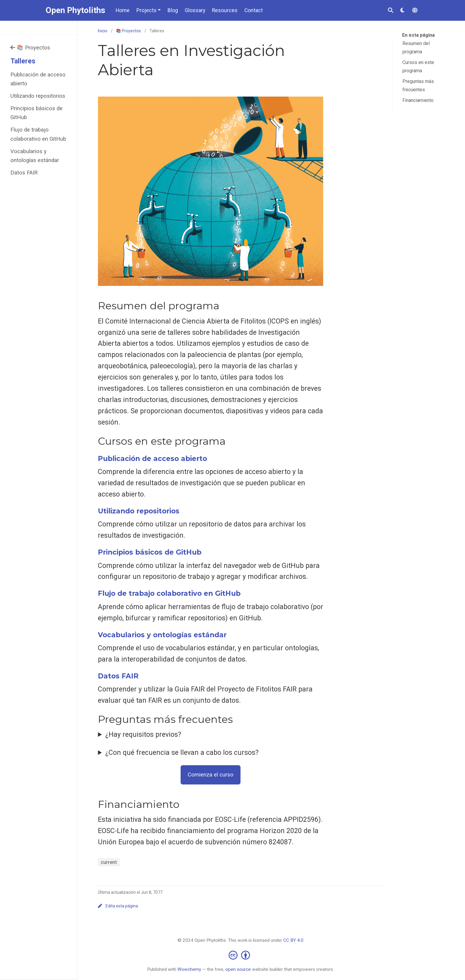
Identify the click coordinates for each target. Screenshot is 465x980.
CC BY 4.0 (293, 940)
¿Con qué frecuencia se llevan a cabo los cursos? (182, 753)
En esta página (418, 35)
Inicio (103, 31)
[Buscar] (391, 11)
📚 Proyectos (30, 48)
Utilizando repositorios (38, 96)
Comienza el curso (211, 775)
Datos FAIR (24, 173)
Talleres (23, 61)
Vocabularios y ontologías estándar (35, 156)
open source (238, 969)
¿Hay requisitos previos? (143, 735)
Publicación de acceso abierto (38, 79)
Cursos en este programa (418, 67)
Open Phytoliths (75, 10)
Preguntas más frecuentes (418, 85)
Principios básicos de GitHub (36, 113)
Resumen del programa (416, 48)
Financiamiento (418, 100)
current (109, 862)
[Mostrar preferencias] (403, 11)
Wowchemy (189, 969)
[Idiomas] (416, 11)
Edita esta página (118, 906)
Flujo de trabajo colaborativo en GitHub (38, 134)
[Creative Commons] (241, 955)
